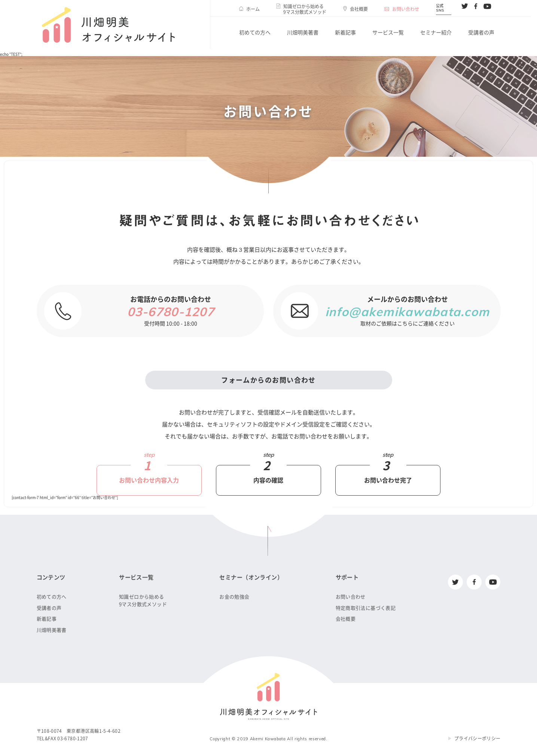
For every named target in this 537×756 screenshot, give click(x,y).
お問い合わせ (406, 9)
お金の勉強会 (234, 597)
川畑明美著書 (303, 33)
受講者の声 (481, 33)
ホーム (253, 9)
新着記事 (345, 33)
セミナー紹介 (436, 33)
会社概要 (359, 9)
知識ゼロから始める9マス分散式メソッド (305, 9)
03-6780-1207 (171, 312)
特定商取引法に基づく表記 (366, 608)
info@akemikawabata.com (407, 312)
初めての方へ (255, 33)
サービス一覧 (388, 33)
